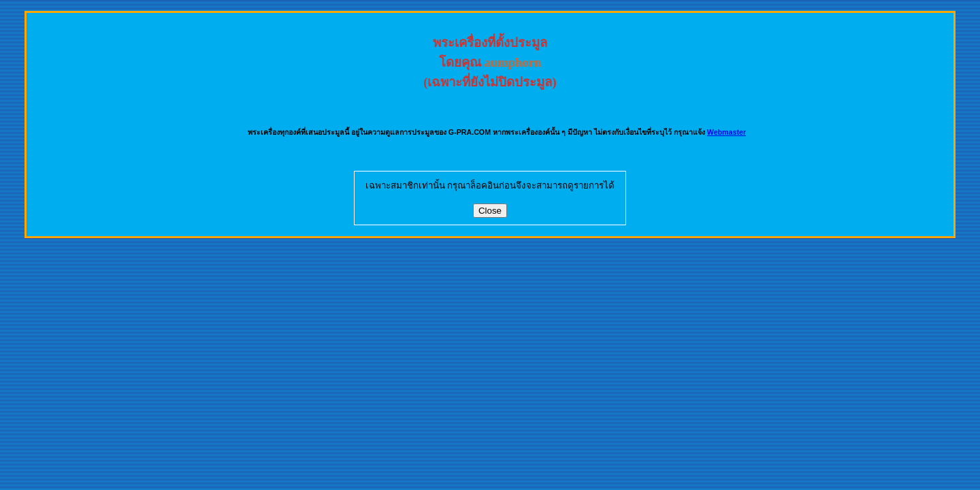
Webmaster (726, 132)
